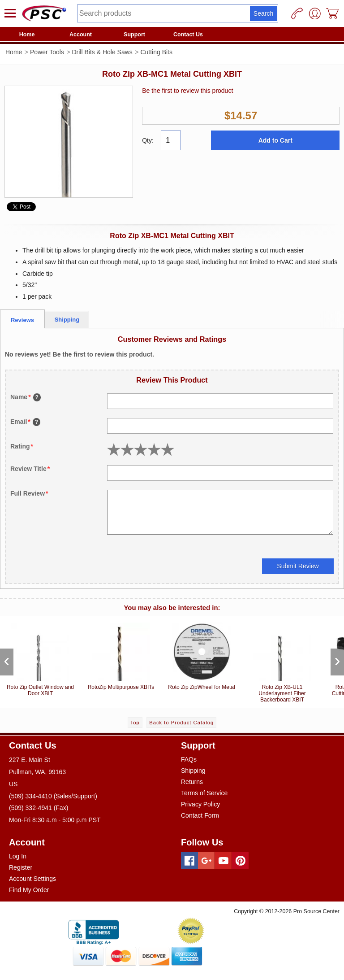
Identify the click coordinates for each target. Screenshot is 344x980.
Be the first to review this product (187, 91)
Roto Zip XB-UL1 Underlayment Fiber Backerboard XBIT (282, 661)
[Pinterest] (241, 861)
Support (134, 35)
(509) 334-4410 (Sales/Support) (53, 796)
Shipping (67, 320)
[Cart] (333, 13)
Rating (22, 446)
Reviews (22, 320)
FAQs (189, 759)
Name (26, 397)
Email (25, 422)
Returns (192, 782)
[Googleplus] (206, 861)
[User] (315, 13)
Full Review (29, 493)
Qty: (148, 140)
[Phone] (297, 13)
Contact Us (188, 35)
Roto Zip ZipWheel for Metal (202, 655)
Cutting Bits (156, 52)
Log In (18, 856)
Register (21, 867)
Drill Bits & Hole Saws (102, 52)
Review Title (30, 469)
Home (27, 35)
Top (135, 723)
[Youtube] (224, 861)
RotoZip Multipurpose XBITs (121, 655)
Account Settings (32, 879)
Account (81, 35)
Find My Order (29, 890)
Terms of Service (204, 793)
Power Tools (47, 52)
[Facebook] (189, 861)
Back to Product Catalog (181, 723)
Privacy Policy (200, 804)
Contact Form (200, 815)
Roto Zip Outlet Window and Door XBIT (40, 658)
